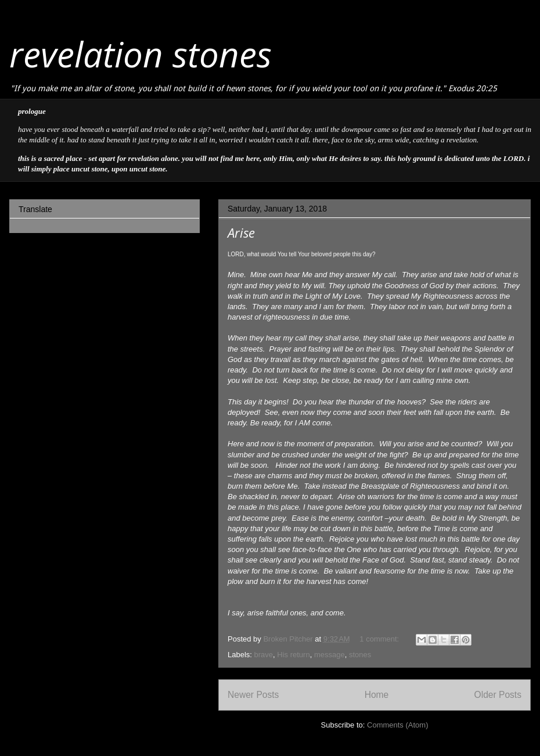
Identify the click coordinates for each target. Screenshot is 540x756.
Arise (241, 232)
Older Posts (498, 695)
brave (264, 655)
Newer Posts (253, 695)
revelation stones (141, 54)
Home (377, 695)
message (330, 655)
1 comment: (380, 639)
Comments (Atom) (397, 725)
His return (293, 655)
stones (360, 655)
